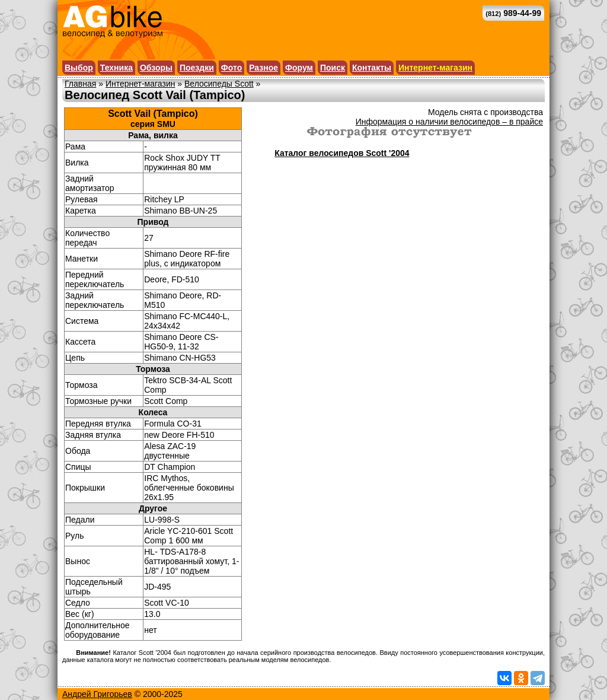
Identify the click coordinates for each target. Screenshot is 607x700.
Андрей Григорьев (97, 694)
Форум (299, 68)
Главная (80, 84)
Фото (231, 68)
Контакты (372, 68)
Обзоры (156, 68)
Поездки (197, 68)
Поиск (333, 68)
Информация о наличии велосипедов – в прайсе (449, 122)
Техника (116, 68)
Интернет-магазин (435, 68)
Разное (263, 68)
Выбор (79, 68)
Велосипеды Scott (219, 84)
